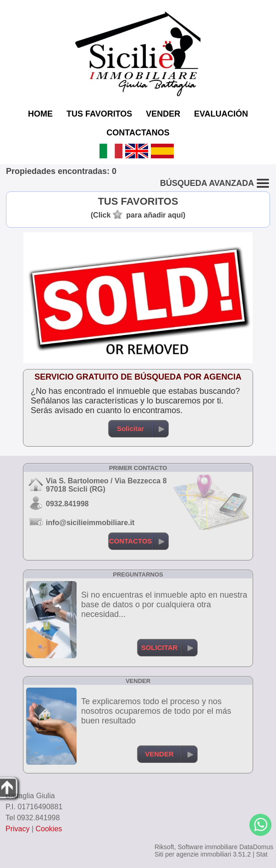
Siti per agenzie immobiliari (193, 854)
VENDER (163, 114)
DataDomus (256, 847)
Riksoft (164, 847)
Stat (262, 854)
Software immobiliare (207, 847)
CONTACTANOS (138, 133)
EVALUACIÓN (221, 114)
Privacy (17, 829)
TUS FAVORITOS (99, 114)
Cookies (49, 829)
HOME (40, 114)
